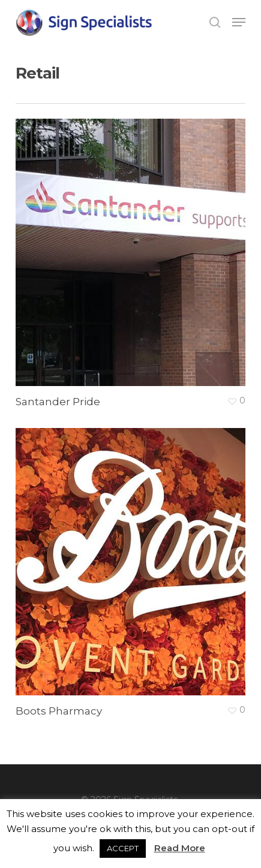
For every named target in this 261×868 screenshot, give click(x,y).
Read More (180, 848)
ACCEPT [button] (123, 848)
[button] (239, 22)
